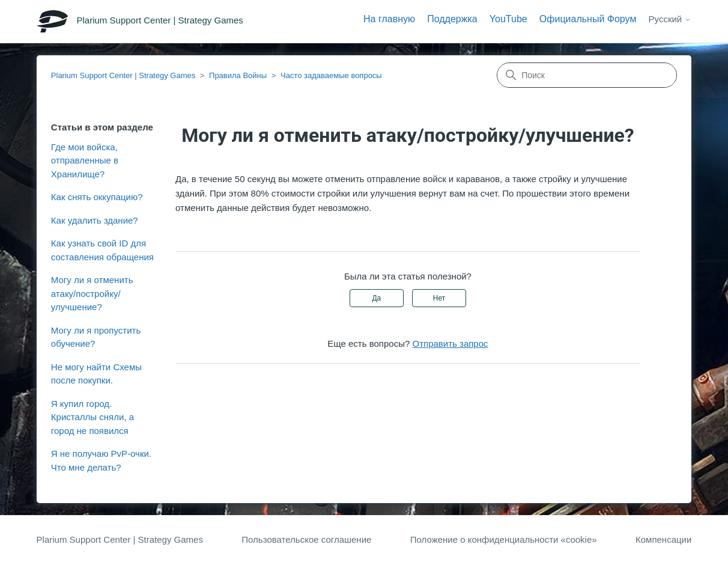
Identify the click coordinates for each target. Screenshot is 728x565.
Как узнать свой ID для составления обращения (102, 250)
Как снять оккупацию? (97, 197)
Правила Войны (238, 75)
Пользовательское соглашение (306, 539)
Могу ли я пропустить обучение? (96, 337)
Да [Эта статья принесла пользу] (376, 298)
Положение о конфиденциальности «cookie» (504, 539)
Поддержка (452, 19)
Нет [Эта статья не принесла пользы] (439, 298)
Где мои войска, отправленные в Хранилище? (85, 160)
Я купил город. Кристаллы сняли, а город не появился (93, 417)
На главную (389, 19)
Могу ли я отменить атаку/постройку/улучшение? (92, 293)
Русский (670, 19)
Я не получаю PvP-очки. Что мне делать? (101, 460)
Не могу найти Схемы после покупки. (96, 374)
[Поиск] (587, 75)
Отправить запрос (450, 344)
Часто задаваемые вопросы (331, 75)
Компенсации (663, 539)
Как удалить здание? (95, 220)
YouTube (508, 19)
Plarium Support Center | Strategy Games (123, 75)
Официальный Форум (588, 19)
